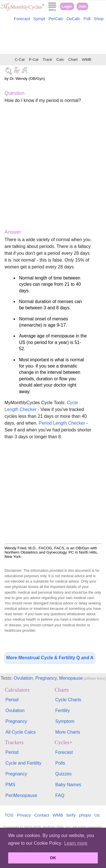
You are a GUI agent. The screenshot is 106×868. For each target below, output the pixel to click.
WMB (87, 60)
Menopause (71, 678)
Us (97, 815)
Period (12, 700)
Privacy (24, 815)
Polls (60, 763)
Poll (87, 19)
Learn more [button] (76, 843)
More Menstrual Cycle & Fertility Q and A (50, 658)
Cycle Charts (68, 700)
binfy (71, 815)
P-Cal (34, 60)
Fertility (63, 711)
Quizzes (64, 774)
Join (83, 6)
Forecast (22, 19)
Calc (60, 60)
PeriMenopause (21, 795)
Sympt (39, 19)
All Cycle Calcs (20, 732)
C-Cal (20, 60)
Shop (99, 19)
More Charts (68, 732)
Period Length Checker (62, 423)
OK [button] (53, 858)
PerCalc (56, 19)
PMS (10, 785)
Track (47, 60)
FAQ (60, 795)
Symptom (65, 721)
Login (67, 6)
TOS (9, 815)
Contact (42, 815)
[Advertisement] (53, 39)
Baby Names (68, 785)
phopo (85, 815)
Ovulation (23, 678)
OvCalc (73, 19)
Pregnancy (46, 678)
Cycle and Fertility (23, 763)
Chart (73, 60)
